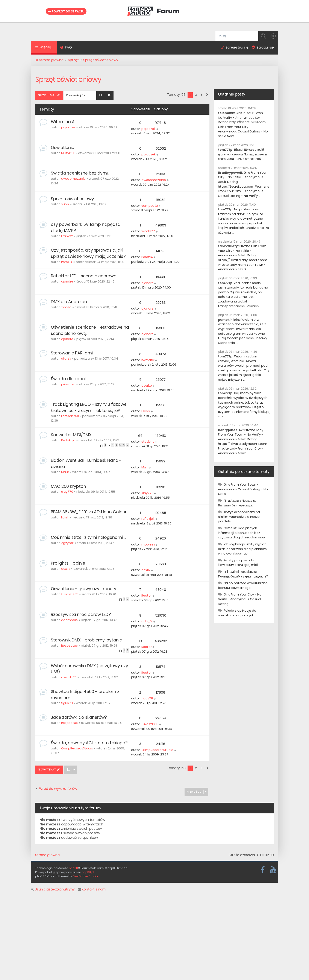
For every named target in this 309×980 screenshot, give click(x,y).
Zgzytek (67, 543)
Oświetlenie (63, 148)
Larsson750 (70, 416)
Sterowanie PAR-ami (72, 353)
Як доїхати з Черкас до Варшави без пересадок (237, 503)
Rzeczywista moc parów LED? (81, 615)
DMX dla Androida (69, 302)
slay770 (67, 492)
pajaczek (68, 127)
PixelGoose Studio (85, 876)
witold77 (148, 231)
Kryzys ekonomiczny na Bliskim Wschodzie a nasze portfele (239, 517)
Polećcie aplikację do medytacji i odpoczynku (237, 613)
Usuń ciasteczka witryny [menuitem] (53, 889)
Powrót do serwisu (66, 11)
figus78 (67, 703)
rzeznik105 (69, 677)
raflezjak (148, 519)
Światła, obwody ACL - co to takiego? (89, 743)
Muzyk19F (68, 153)
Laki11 (65, 517)
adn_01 (147, 621)
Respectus (69, 646)
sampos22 (150, 206)
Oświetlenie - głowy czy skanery (84, 589)
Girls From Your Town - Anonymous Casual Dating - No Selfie (243, 489)
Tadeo (66, 307)
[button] (207, 95)
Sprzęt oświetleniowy (68, 79)
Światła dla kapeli (69, 379)
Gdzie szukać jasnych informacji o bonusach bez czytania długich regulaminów (242, 533)
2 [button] (196, 95)
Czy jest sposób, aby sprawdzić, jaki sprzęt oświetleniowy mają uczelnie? (88, 253)
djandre (67, 281)
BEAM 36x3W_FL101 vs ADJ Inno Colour (89, 512)
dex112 (66, 569)
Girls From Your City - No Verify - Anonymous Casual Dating (240, 599)
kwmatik (148, 360)
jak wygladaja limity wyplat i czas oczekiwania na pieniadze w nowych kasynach (243, 549)
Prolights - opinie (68, 563)
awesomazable (73, 179)
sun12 (65, 204)
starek (66, 359)
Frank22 (67, 236)
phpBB (73, 868)
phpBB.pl (88, 872)
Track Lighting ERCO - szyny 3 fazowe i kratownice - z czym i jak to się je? (90, 407)
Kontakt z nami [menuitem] (92, 889)
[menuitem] (66, 48)
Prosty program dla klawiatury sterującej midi (238, 563)
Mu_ (145, 467)
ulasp (146, 411)
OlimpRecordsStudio (77, 748)
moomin (148, 544)
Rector (147, 596)
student (148, 442)
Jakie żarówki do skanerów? (79, 717)
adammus (69, 620)
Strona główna (47, 855)
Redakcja (68, 440)
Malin (65, 472)
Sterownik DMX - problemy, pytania (87, 640)
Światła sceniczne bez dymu (80, 173)
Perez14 (67, 262)
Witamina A (63, 122)
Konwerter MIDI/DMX (71, 435)
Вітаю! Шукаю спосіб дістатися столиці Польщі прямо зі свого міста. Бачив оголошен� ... (242, 154)
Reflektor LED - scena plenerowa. (84, 276)
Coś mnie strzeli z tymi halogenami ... (88, 537)
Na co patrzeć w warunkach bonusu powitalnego (243, 585)
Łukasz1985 (70, 594)
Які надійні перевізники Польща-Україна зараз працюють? (243, 574)
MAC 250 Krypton (68, 486)
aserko (147, 386)
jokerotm (68, 384)
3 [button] (201, 95)
